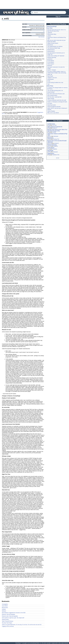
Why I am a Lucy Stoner (53, 113)
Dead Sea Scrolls (52, 105)
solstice (49, 36)
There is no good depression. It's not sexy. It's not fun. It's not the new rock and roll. (22, 625)
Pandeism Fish (56, 155)
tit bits (49, 81)
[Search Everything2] (48, 12)
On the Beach (51, 61)
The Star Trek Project (7, 623)
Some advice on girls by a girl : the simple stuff (13, 618)
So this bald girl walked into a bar (55, 83)
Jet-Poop (54, 125)
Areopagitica (5, 604)
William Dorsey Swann (53, 43)
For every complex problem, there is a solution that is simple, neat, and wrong (57, 72)
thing (49, 125)
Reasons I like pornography (8, 614)
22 (44, 31)
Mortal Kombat (51, 92)
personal (50, 143)
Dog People (50, 76)
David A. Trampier (52, 70)
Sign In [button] (58, 17)
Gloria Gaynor (51, 64)
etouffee (54, 132)
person (49, 146)
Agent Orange (51, 99)
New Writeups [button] (58, 121)
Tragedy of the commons (8, 626)
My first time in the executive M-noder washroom (57, 141)
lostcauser (56, 136)
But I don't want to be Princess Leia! (56, 94)
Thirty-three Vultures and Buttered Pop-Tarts (57, 134)
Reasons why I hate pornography (10, 616)
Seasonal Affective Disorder (54, 107)
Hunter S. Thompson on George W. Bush (57, 102)
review (49, 139)
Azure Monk (5, 606)
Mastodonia (50, 45)
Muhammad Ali (51, 50)
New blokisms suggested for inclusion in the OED (14, 613)
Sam (48, 84)
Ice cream (50, 103)
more (58, 158)
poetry (49, 152)
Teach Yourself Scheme (8, 621)
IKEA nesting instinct (52, 95)
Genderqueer (51, 79)
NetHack (4, 611)
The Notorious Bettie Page (54, 48)
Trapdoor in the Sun (52, 78)
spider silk (50, 74)
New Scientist (41, 37)
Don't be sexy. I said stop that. (55, 97)
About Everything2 (52, 26)
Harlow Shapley (51, 111)
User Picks (50, 28)
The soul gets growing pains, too (55, 91)
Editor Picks (50, 86)
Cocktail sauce (51, 124)
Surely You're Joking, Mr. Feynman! (56, 56)
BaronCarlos (5, 608)
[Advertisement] (34, 4)
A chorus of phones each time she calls (57, 100)
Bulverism (50, 65)
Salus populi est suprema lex (55, 127)
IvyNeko (4, 609)
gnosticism (50, 59)
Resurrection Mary (52, 34)
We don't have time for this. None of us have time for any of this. (57, 30)
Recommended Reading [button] (58, 24)
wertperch (54, 128)
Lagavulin (50, 33)
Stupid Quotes (5, 620)
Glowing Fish (56, 139)
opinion (49, 136)
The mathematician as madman (55, 46)
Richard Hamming (52, 57)
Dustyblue (54, 149)
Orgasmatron (51, 153)
